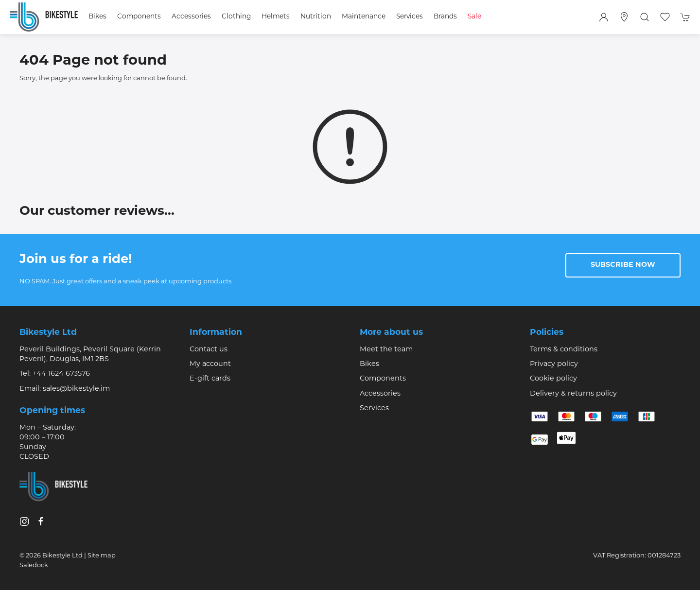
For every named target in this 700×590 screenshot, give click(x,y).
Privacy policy (554, 364)
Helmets (276, 17)
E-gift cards (210, 379)
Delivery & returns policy (573, 394)
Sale (474, 17)
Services (374, 408)
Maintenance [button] (364, 17)
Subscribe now (623, 265)
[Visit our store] (624, 17)
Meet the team (386, 350)
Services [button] (410, 17)
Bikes (369, 364)
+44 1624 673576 (61, 374)
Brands (445, 17)
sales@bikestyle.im (76, 389)
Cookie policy (553, 379)
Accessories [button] (191, 17)
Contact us (209, 350)
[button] (645, 17)
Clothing (236, 17)
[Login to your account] (604, 17)
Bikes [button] (97, 17)
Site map (102, 556)
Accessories (380, 394)
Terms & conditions (564, 350)
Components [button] (139, 17)
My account (210, 364)
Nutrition (316, 17)
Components (383, 379)
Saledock (34, 565)
